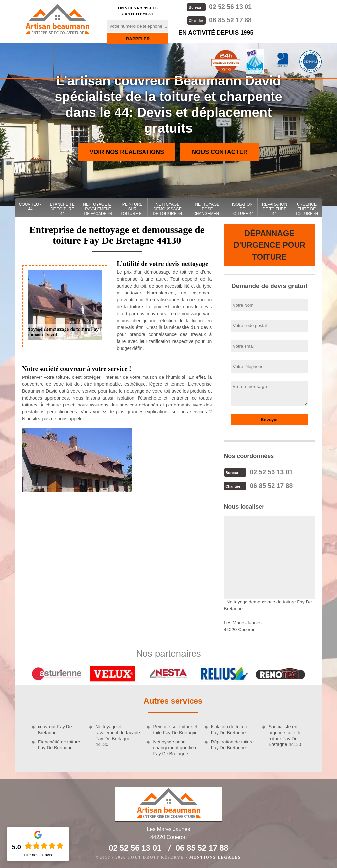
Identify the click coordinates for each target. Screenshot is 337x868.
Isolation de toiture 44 (242, 209)
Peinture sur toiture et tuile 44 (132, 210)
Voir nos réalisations (127, 152)
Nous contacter (220, 152)
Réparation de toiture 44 (274, 209)
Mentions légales (215, 857)
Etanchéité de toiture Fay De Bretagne (59, 744)
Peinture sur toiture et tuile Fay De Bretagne (175, 729)
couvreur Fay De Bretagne (55, 729)
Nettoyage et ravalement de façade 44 (98, 209)
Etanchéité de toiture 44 (62, 209)
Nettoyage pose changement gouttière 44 (207, 210)
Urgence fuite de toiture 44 (307, 209)
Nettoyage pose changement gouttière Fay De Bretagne (175, 747)
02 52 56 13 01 (219, 6)
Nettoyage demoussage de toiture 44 (167, 209)
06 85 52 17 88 (219, 20)
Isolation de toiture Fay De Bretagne (230, 729)
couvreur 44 (30, 207)
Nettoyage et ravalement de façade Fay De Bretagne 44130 (118, 735)
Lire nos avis (38, 855)
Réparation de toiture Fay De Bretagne (233, 744)
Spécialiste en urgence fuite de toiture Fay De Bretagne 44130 (285, 735)
